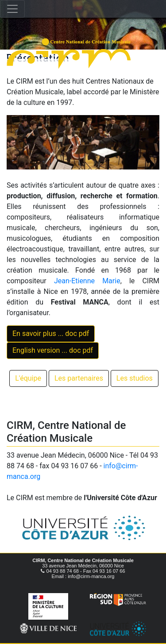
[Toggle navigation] (12, 9)
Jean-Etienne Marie (87, 281)
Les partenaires (79, 378)
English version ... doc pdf (53, 350)
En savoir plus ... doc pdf (51, 334)
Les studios (135, 378)
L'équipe (28, 378)
